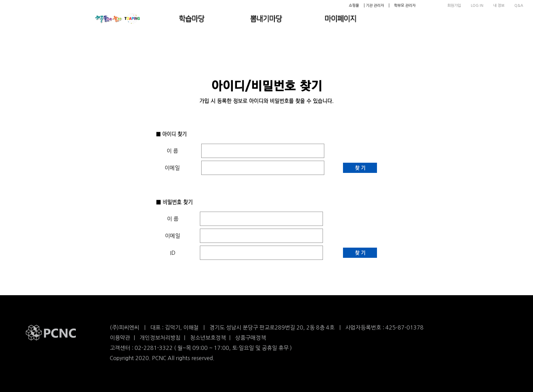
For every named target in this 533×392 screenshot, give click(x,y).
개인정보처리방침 (160, 338)
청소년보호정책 (208, 338)
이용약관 (120, 338)
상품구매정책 (251, 338)
